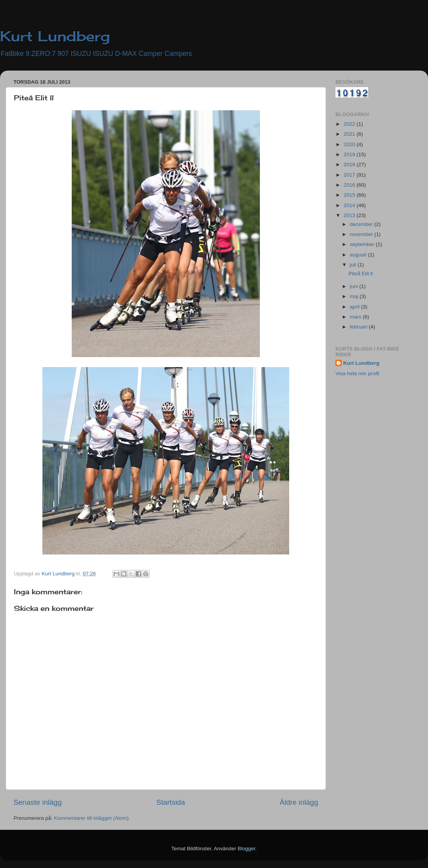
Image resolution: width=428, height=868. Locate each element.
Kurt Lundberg (55, 36)
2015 (350, 195)
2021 (350, 134)
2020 (350, 144)
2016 (350, 185)
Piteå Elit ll (361, 274)
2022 (350, 124)
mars (356, 317)
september (363, 244)
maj (355, 296)
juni (355, 286)
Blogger (246, 849)
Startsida (171, 802)
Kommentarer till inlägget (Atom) (91, 818)
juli (354, 265)
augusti (359, 255)
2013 (350, 215)
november (362, 234)
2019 (350, 154)
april (355, 307)
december (362, 224)
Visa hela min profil (357, 373)
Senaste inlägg (38, 802)
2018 (350, 164)
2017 (350, 175)
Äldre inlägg (299, 802)
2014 (350, 205)
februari (359, 327)
